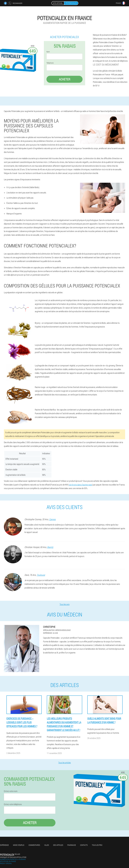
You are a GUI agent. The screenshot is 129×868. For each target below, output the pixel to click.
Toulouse (41, 575)
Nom (48, 52)
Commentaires (34, 845)
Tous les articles (65, 763)
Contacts (84, 845)
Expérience (4, 845)
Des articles (58, 845)
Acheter (64, 79)
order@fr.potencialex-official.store (13, 857)
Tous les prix (97, 845)
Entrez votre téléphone (13, 804)
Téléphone (50, 63)
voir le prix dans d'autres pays (80, 485)
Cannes (52, 519)
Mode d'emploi (19, 845)
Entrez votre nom (11, 791)
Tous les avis (65, 604)
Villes (47, 845)
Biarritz (50, 547)
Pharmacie (72, 845)
